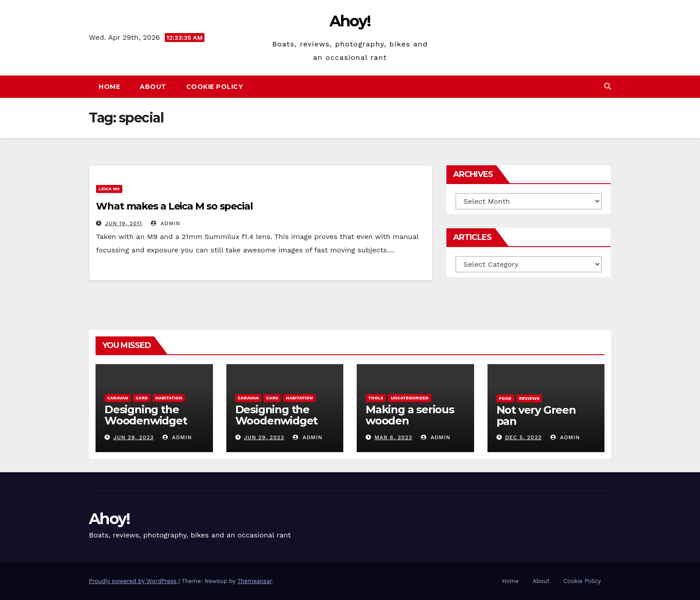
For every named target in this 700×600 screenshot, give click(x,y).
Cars (142, 398)
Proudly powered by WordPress (134, 581)
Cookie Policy (215, 87)
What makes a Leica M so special (174, 206)
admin (166, 223)
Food (505, 398)
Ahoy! (350, 21)
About (153, 87)
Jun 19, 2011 (124, 223)
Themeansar (255, 581)
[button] (608, 86)
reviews (529, 398)
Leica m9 (109, 189)
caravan (118, 398)
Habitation (169, 398)
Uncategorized (410, 398)
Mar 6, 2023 (394, 437)
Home (109, 87)
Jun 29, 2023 (133, 437)
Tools (376, 398)
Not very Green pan (536, 415)
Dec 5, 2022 (523, 437)
